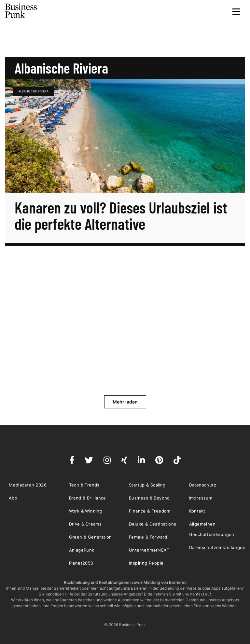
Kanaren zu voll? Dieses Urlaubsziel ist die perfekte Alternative (121, 215)
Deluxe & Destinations (153, 524)
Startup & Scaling (147, 485)
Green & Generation (90, 537)
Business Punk (21, 11)
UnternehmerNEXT (149, 550)
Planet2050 (81, 563)
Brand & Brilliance (88, 498)
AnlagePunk (82, 550)
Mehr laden (125, 402)
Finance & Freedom (150, 511)
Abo (13, 498)
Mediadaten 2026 (28, 485)
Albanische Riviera (33, 91)
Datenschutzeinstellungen (217, 547)
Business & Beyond (149, 498)
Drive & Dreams (85, 524)
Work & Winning (86, 511)
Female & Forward (148, 537)
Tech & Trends (84, 485)
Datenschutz (203, 485)
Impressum (201, 498)
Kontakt (197, 511)
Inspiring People (146, 563)
